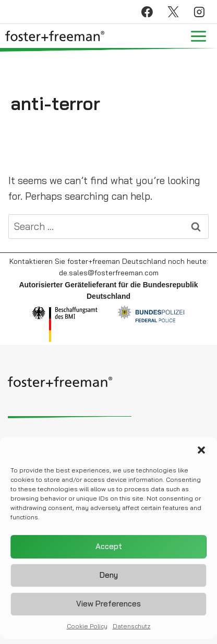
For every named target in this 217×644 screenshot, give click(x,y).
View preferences (108, 607)
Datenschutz (132, 629)
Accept (109, 550)
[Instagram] (199, 12)
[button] (201, 453)
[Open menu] (198, 36)
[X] (173, 12)
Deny (109, 579)
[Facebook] (147, 12)
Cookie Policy (87, 629)
